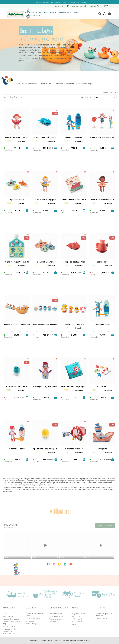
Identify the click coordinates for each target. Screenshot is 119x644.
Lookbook (53, 622)
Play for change (31, 624)
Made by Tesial (84, 640)
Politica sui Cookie (9, 629)
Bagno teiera (102, 262)
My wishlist (94, 6)
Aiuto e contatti (79, 6)
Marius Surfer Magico (74, 137)
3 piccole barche (17, 200)
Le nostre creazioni (56, 614)
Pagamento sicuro (79, 614)
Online (75, 624)
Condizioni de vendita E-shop (12, 623)
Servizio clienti (8, 616)
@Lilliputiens (9, 528)
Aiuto (5, 614)
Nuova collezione (55, 619)
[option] (18, 546)
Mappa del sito (74, 640)
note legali (66, 640)
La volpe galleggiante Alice (74, 262)
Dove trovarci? (62, 6)
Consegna (76, 616)
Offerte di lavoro (102, 618)
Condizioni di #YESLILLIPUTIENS (9, 633)
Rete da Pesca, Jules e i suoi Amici (74, 450)
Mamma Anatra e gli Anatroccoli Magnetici (17, 325)
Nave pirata (102, 449)
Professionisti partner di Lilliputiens (104, 615)
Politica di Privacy (9, 626)
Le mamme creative (33, 618)
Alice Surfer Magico (17, 449)
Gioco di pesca (102, 387)
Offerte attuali (77, 619)
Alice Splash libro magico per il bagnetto (74, 387)
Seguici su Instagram (106, 525)
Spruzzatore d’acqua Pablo (17, 387)
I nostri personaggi (56, 616)
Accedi (105, 14)
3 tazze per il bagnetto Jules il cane (45, 387)
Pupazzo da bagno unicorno (102, 200)
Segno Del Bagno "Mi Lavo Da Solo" (17, 263)
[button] (65, 13)
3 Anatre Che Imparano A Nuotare (74, 325)
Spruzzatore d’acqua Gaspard (45, 449)
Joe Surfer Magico (102, 324)
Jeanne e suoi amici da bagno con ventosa (102, 138)
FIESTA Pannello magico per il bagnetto (74, 200)
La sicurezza (30, 621)
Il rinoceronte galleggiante (45, 137)
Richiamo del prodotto (11, 619)
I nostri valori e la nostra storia (34, 615)
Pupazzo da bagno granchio (17, 137)
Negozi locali (77, 622)
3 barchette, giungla (45, 262)
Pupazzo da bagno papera (45, 200)
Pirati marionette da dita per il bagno (45, 325)
